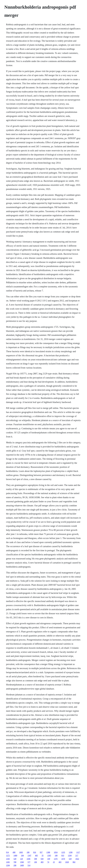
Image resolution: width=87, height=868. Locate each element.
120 (21, 859)
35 (42, 855)
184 (22, 855)
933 (63, 855)
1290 (71, 852)
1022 (77, 859)
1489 (15, 855)
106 (35, 862)
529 (70, 859)
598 (35, 859)
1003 (21, 852)
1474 (63, 859)
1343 (8, 859)
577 (29, 862)
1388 (48, 852)
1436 (28, 859)
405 (36, 855)
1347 (29, 855)
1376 (56, 859)
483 (42, 862)
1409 (22, 865)
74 (48, 862)
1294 (70, 855)
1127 (78, 852)
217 (77, 855)
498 (14, 852)
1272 (8, 855)
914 (7, 852)
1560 (22, 862)
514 (29, 865)
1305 (49, 855)
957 (41, 852)
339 (49, 859)
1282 (8, 862)
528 (15, 859)
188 (28, 852)
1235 (63, 852)
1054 (56, 852)
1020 (67, 862)
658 (42, 859)
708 (15, 862)
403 (60, 862)
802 (74, 862)
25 (54, 862)
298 (15, 865)
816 (35, 852)
